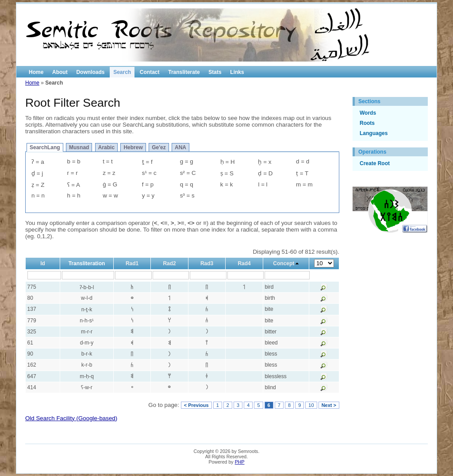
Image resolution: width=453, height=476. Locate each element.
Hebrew (133, 147)
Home (36, 72)
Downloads (90, 72)
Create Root (375, 163)
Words (368, 113)
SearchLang (45, 147)
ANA (180, 147)
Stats (215, 72)
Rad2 (169, 263)
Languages (374, 133)
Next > (329, 405)
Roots (367, 123)
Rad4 (244, 263)
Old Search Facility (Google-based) (71, 418)
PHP (240, 462)
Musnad (79, 147)
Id (43, 263)
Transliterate (184, 72)
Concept (284, 263)
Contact (150, 72)
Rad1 (132, 263)
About (60, 72)
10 (311, 405)
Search (122, 72)
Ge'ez (159, 147)
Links (237, 72)
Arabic (106, 147)
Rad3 (207, 263)
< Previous (196, 405)
